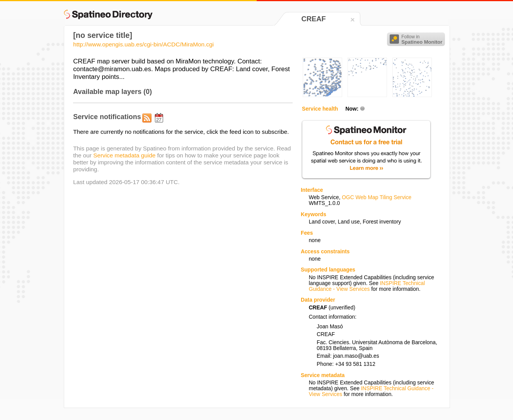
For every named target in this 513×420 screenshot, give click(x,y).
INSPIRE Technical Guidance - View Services (367, 286)
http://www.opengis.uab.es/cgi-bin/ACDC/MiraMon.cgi (143, 44)
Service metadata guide (124, 155)
